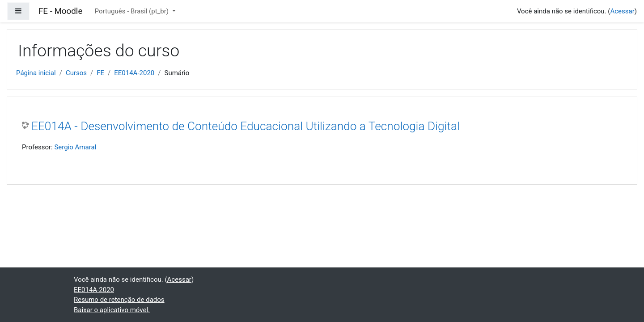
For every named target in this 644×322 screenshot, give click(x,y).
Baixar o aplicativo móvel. (112, 310)
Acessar (622, 11)
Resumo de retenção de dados (119, 300)
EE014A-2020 (134, 73)
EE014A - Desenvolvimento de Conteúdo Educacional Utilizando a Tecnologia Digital (246, 126)
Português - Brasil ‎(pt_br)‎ (133, 11)
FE (100, 73)
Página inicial (36, 73)
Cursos (76, 73)
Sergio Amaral (75, 147)
